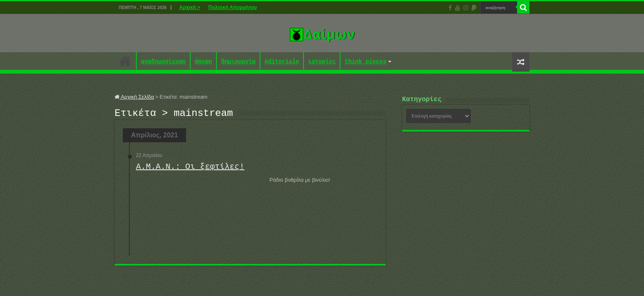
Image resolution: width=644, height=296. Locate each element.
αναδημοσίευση (163, 62)
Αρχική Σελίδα (134, 97)
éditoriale (282, 62)
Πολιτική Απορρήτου (232, 7)
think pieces (365, 62)
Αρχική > (190, 7)
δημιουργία (238, 62)
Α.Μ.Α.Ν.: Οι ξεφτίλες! (190, 169)
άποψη (203, 62)
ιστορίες (322, 62)
